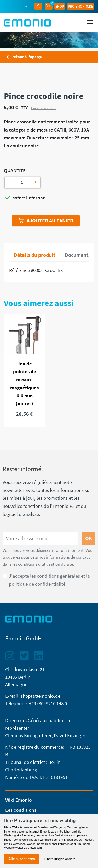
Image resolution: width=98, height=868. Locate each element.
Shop (60, 6)
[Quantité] (22, 182)
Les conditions (21, 810)
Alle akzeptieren (22, 859)
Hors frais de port (43, 108)
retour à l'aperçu (23, 57)
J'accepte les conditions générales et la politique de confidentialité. (49, 580)
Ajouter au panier (46, 220)
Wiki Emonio (18, 800)
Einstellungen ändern (60, 859)
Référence (19, 270)
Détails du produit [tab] (35, 255)
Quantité (15, 170)
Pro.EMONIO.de (80, 6)
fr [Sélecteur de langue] (21, 6)
